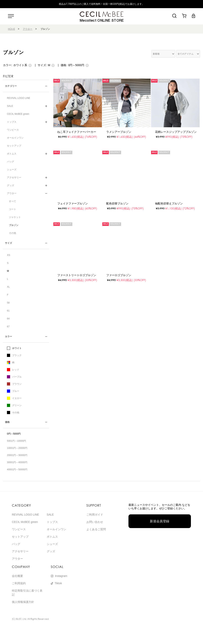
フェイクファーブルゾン (73, 203)
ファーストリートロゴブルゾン (77, 275)
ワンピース (13, 130)
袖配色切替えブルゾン (169, 203)
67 (8, 327)
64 (8, 319)
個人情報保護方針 (23, 602)
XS (9, 255)
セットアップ (14, 146)
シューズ (12, 170)
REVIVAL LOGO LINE (19, 98)
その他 (12, 233)
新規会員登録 (160, 521)
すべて (12, 201)
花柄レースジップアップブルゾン (176, 132)
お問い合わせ (95, 522)
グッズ (11, 185)
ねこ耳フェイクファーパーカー (77, 132)
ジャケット (15, 217)
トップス (12, 122)
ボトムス (12, 154)
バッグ (11, 162)
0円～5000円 (79, 65)
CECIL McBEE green (18, 114)
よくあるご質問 (96, 529)
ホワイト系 (23, 65)
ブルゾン (14, 225)
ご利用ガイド (95, 515)
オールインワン (15, 138)
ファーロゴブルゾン (119, 275)
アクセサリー (14, 177)
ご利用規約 (19, 583)
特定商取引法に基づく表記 (27, 593)
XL (8, 287)
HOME (11, 29)
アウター (28, 29)
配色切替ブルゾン (117, 203)
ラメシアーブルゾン (119, 132)
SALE (10, 106)
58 (8, 303)
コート (12, 209)
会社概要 (17, 576)
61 (8, 311)
